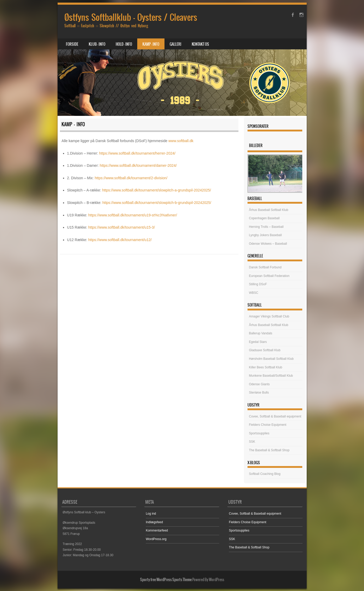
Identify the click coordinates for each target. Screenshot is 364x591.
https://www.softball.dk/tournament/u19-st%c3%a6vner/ (133, 215)
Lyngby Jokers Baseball (265, 235)
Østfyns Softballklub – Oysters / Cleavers (131, 17)
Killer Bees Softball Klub (266, 367)
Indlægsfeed (154, 522)
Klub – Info (97, 44)
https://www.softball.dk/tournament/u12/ (120, 240)
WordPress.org (156, 539)
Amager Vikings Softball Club (269, 316)
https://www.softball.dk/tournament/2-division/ (131, 178)
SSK (252, 442)
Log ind (151, 514)
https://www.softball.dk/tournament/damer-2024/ (138, 165)
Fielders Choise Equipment (268, 425)
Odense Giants (259, 384)
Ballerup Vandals (261, 333)
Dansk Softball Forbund (265, 267)
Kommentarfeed (157, 530)
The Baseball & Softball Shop (269, 450)
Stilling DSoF (258, 284)
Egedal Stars (258, 342)
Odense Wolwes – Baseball (268, 244)
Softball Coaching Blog (265, 474)
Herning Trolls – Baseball (266, 227)
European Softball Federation (269, 276)
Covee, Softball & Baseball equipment (275, 416)
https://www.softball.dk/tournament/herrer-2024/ (137, 153)
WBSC (254, 293)
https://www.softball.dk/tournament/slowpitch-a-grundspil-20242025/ (157, 190)
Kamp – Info (151, 44)
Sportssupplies (259, 433)
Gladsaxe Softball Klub (265, 350)
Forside (72, 44)
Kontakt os (200, 44)
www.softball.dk (181, 141)
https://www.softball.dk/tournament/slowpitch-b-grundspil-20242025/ (157, 203)
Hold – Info (124, 44)
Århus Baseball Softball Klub (269, 210)
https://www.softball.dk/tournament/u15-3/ (122, 227)
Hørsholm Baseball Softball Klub (271, 359)
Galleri (176, 44)
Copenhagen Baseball (264, 218)
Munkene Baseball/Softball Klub (271, 376)
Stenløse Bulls (259, 393)
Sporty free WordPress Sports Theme (166, 580)
